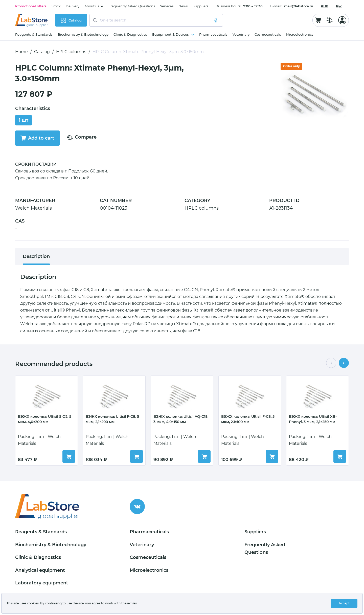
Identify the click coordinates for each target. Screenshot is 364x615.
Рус (339, 6)
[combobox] (325, 6)
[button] (331, 363)
